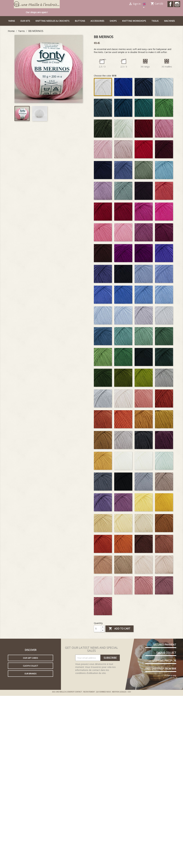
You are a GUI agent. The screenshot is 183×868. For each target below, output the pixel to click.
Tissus (155, 21)
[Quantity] (97, 629)
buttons (80, 21)
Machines (169, 21)
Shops (113, 21)
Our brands (30, 674)
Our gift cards (30, 658)
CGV (129, 692)
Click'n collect (30, 666)
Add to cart (119, 629)
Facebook (170, 4)
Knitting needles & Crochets (52, 21)
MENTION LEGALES (119, 692)
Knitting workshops (134, 21)
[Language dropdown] (145, 6)
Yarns (12, 21)
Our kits (25, 21)
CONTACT (79, 692)
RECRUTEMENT (89, 692)
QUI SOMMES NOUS (104, 692)
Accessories (97, 21)
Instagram (177, 4)
